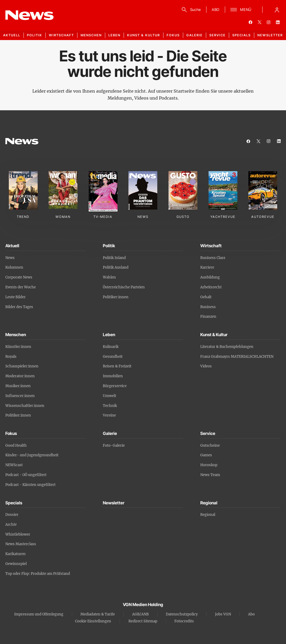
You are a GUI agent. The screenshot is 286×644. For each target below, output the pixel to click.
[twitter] (260, 22)
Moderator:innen (20, 376)
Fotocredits (184, 621)
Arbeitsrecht (211, 287)
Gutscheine (210, 445)
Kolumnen (14, 267)
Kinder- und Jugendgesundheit (32, 455)
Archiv (11, 525)
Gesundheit (113, 357)
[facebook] (250, 22)
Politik (35, 35)
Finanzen (208, 317)
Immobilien (113, 376)
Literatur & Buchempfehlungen (227, 347)
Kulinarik (111, 347)
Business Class (213, 258)
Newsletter (270, 35)
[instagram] (269, 22)
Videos (206, 366)
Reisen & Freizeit (117, 366)
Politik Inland (114, 258)
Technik (110, 406)
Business (208, 307)
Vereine (109, 415)
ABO (216, 9)
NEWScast (14, 465)
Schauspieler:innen (22, 366)
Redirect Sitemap (143, 621)
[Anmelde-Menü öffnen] (277, 10)
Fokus (173, 35)
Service (218, 35)
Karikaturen (15, 554)
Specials (242, 35)
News (10, 258)
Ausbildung (210, 277)
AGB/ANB (140, 614)
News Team (210, 475)
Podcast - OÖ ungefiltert (26, 475)
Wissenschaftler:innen (25, 406)
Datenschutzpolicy (182, 614)
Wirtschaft (61, 35)
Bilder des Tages (19, 307)
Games (206, 455)
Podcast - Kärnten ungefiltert (30, 485)
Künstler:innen (18, 347)
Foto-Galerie (114, 445)
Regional (208, 515)
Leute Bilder (15, 297)
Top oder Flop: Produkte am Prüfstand (38, 574)
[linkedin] (278, 22)
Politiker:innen (116, 297)
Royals (11, 357)
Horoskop (209, 465)
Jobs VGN (223, 614)
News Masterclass (21, 544)
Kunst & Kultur (144, 35)
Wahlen (109, 277)
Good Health (16, 445)
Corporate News (19, 277)
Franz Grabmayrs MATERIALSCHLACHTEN (237, 357)
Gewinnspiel (16, 564)
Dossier (12, 515)
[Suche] (190, 10)
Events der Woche (21, 287)
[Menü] (241, 10)
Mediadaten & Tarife (98, 614)
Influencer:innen (20, 396)
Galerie (195, 35)
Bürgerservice (115, 386)
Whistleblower (18, 534)
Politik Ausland (116, 267)
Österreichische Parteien (124, 287)
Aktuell (12, 35)
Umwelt (109, 396)
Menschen (91, 35)
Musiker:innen (18, 386)
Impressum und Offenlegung (39, 614)
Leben (114, 35)
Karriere (207, 267)
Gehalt (206, 297)
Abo (251, 614)
